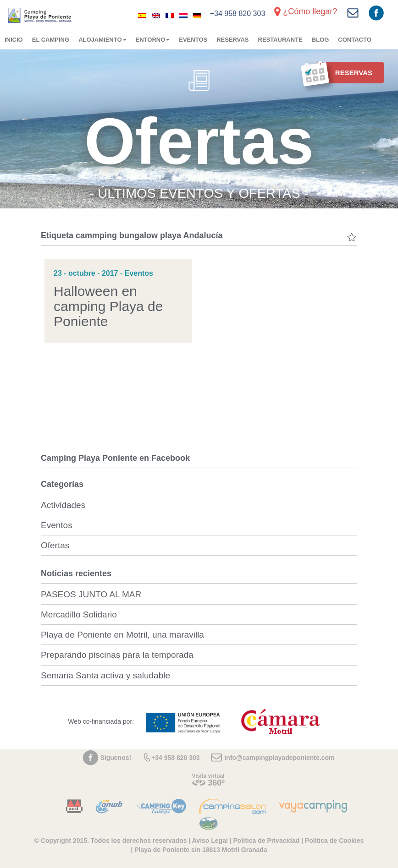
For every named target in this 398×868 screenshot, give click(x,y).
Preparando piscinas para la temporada (117, 655)
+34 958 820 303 (238, 14)
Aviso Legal (210, 841)
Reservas (232, 40)
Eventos (193, 40)
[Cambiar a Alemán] (197, 15)
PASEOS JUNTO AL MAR (91, 594)
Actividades (63, 505)
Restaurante (280, 40)
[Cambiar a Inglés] (156, 15)
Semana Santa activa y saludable (105, 675)
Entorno (153, 40)
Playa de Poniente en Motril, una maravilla (122, 635)
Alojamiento (102, 40)
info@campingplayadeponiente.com (279, 758)
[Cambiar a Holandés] (183, 15)
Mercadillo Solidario (79, 614)
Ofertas (55, 545)
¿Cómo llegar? (310, 11)
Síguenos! (116, 758)
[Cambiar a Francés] (170, 15)
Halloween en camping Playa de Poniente (108, 306)
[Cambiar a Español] (142, 15)
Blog (321, 40)
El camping (51, 40)
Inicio (14, 40)
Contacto (354, 40)
